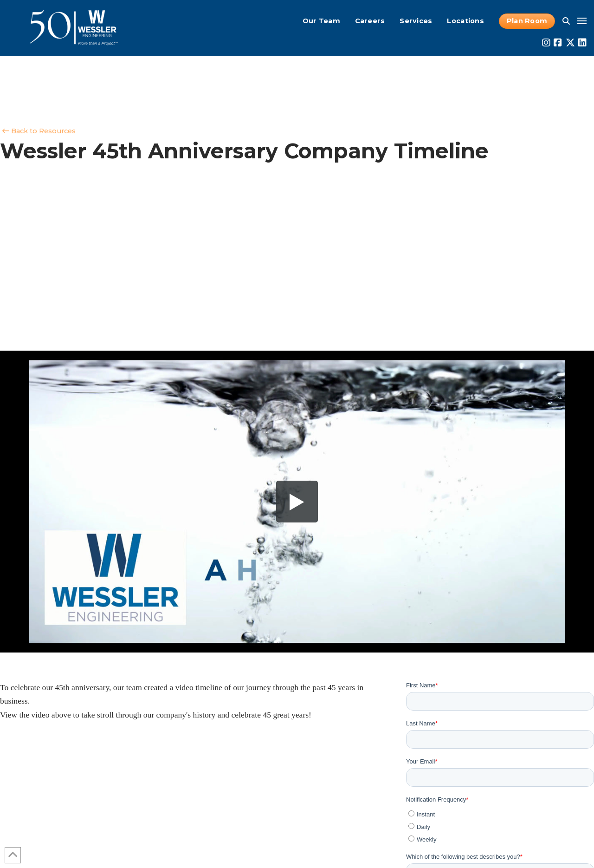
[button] (566, 21)
